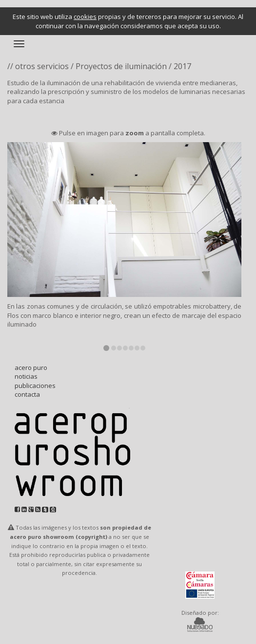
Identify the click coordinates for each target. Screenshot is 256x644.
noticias (26, 376)
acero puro (31, 368)
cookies (85, 17)
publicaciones (35, 386)
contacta (27, 394)
